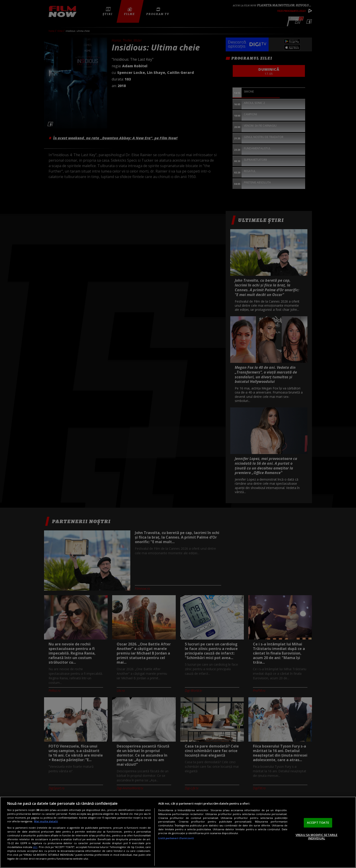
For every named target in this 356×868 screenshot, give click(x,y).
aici (35, 847)
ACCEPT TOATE (318, 823)
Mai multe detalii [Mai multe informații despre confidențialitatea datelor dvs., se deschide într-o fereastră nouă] (46, 821)
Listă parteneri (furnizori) (176, 838)
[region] (178, 832)
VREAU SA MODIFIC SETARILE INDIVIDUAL (316, 837)
